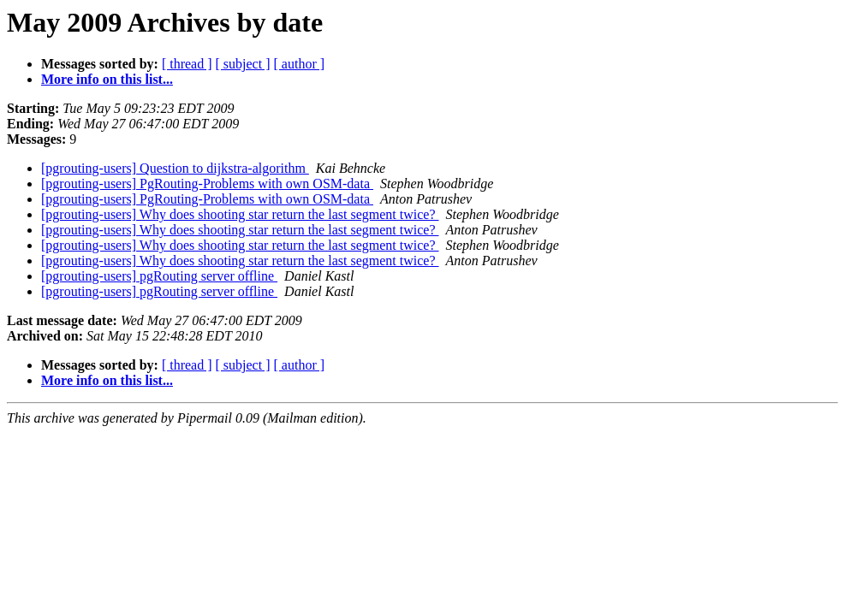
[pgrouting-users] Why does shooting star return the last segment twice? (240, 214)
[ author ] (300, 64)
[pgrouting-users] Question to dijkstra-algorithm (175, 168)
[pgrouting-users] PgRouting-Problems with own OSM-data (207, 184)
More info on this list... (107, 79)
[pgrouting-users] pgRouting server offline (159, 276)
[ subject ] (243, 64)
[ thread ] (187, 64)
